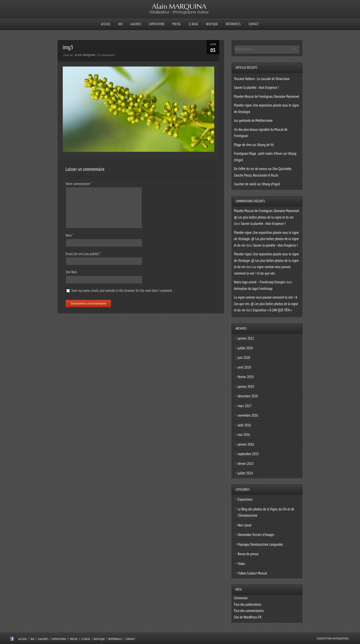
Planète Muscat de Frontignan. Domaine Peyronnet (267, 96)
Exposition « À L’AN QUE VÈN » (272, 310)
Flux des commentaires (249, 611)
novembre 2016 (248, 415)
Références (233, 24)
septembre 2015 (248, 454)
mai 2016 (244, 435)
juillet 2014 (245, 473)
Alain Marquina (85, 55)
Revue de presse (248, 554)
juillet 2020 (245, 348)
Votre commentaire (79, 184)
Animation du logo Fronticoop (253, 288)
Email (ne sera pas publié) (83, 254)
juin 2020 (244, 358)
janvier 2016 (246, 444)
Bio (120, 24)
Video (241, 564)
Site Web (71, 272)
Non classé (245, 525)
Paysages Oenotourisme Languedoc (260, 544)
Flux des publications (248, 604)
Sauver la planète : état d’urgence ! (256, 87)
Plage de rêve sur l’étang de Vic (254, 145)
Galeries (136, 24)
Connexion (241, 598)
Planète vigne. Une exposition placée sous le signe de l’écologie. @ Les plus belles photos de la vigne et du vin (266, 239)
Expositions (157, 24)
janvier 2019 (246, 387)
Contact (254, 24)
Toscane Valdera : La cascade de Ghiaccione (262, 79)
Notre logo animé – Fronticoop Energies (260, 282)
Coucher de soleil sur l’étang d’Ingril (257, 184)
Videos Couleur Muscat (252, 573)
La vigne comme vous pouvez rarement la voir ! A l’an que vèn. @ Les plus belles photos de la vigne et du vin (266, 304)
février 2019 (246, 377)
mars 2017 (245, 406)
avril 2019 (244, 367)
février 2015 (246, 464)
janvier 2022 (246, 338)
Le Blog (193, 24)
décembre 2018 (248, 396)
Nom (69, 235)
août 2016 (244, 425)
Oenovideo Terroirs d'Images (256, 535)
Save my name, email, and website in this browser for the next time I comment (122, 290)
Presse (176, 24)
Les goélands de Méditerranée (253, 120)
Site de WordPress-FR (248, 617)
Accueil (106, 24)
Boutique (212, 24)
